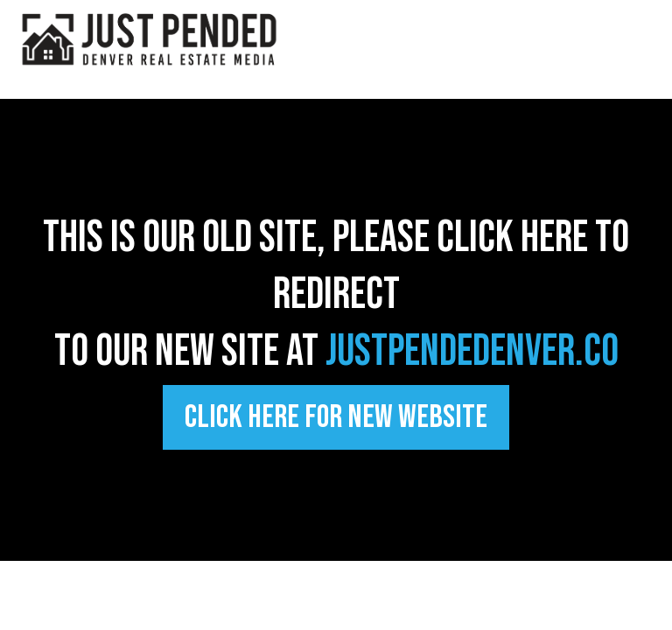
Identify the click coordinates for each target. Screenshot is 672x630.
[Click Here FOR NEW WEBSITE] (336, 417)
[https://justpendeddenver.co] (149, 38)
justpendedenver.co (472, 352)
